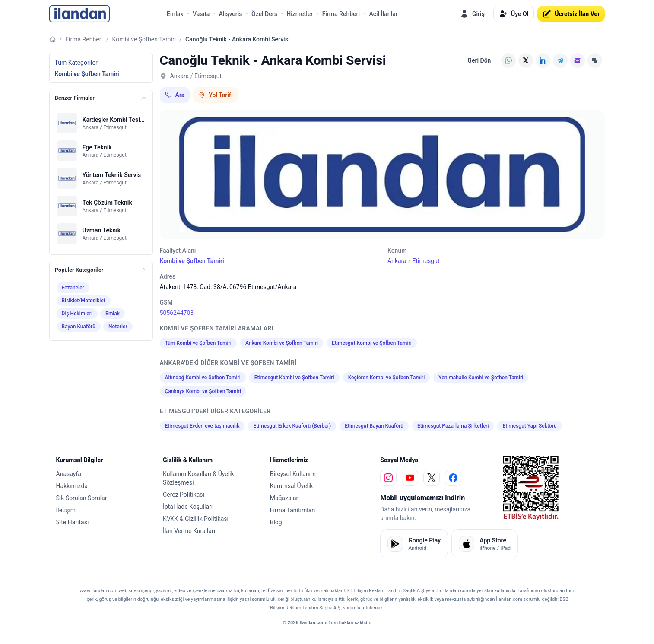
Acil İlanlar (383, 14)
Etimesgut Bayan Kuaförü (374, 426)
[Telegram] (560, 60)
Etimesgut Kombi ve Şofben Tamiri (372, 343)
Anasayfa (69, 474)
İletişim (66, 510)
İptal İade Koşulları (188, 507)
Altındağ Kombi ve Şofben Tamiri (203, 378)
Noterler (118, 327)
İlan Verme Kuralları (189, 531)
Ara (175, 95)
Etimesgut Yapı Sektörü (529, 426)
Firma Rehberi (341, 14)
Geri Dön (479, 60)
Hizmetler (300, 14)
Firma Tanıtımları (293, 510)
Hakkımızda (72, 486)
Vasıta (201, 14)
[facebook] (453, 478)
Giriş (472, 14)
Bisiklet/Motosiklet (84, 301)
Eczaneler (73, 288)
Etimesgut (426, 261)
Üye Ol (514, 14)
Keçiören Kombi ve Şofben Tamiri (387, 378)
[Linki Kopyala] (595, 60)
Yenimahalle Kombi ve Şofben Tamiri (481, 378)
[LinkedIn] (543, 60)
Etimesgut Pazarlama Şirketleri (453, 426)
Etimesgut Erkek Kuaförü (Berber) (292, 426)
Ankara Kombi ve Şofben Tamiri (282, 343)
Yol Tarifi (215, 95)
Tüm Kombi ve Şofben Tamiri (198, 343)
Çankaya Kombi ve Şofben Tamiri (203, 391)
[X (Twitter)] (526, 60)
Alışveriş (231, 14)
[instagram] (388, 478)
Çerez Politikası (184, 495)
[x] (432, 478)
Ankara (397, 261)
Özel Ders (264, 14)
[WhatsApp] (508, 60)
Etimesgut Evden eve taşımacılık (202, 426)
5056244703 (177, 313)
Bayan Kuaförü (79, 327)
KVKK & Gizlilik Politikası (196, 519)
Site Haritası (73, 522)
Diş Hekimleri (77, 314)
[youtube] (410, 478)
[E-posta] (578, 60)
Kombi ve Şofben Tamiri (144, 39)
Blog (276, 522)
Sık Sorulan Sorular (82, 498)
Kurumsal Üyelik (292, 486)
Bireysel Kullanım (293, 474)
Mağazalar (284, 498)
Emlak (175, 14)
